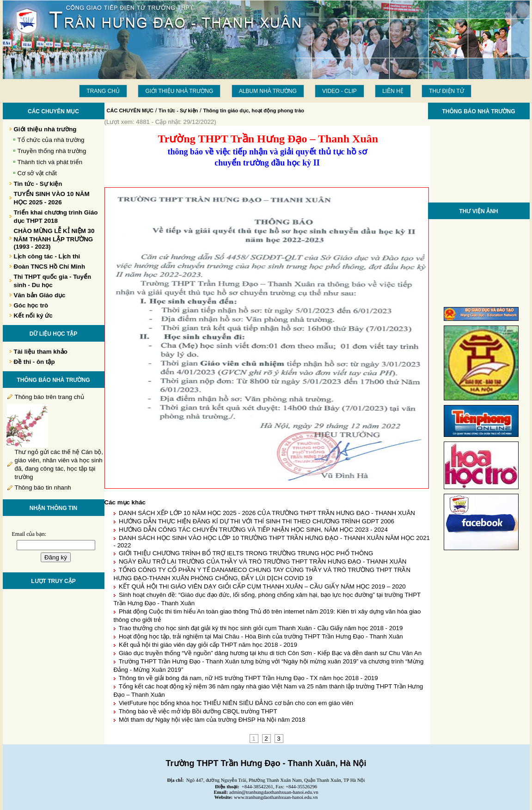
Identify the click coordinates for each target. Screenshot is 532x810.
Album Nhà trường (268, 91)
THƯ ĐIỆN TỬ (446, 91)
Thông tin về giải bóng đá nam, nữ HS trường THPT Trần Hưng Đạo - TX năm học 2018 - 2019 (248, 678)
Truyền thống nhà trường (52, 151)
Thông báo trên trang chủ (49, 397)
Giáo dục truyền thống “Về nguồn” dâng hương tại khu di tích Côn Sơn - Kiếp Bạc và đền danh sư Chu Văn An (270, 653)
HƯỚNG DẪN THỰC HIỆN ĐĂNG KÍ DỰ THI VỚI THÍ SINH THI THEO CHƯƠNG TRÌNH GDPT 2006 (257, 521)
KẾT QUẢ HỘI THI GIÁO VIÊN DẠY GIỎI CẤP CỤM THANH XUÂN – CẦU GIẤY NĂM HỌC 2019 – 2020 (262, 586)
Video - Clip (339, 91)
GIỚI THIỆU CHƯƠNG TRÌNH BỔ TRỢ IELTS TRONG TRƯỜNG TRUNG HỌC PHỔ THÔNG (246, 553)
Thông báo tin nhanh (43, 488)
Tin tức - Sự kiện (178, 110)
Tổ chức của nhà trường (51, 140)
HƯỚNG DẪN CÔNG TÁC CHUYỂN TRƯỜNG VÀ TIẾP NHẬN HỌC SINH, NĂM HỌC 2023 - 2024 (253, 530)
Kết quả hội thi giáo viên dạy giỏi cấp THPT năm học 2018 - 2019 (208, 645)
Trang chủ (103, 91)
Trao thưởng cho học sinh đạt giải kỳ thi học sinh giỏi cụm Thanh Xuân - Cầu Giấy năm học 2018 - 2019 (261, 628)
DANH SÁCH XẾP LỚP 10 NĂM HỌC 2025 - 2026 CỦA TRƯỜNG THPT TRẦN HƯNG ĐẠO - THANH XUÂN (267, 513)
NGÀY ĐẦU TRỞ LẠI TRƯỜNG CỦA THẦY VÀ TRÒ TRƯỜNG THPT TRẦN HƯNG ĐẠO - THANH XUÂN (263, 561)
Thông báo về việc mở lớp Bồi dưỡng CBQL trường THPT (198, 711)
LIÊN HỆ (393, 91)
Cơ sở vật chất (37, 173)
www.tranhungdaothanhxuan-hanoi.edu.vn (276, 797)
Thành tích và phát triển (50, 162)
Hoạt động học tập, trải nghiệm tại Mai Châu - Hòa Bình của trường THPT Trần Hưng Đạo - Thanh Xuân (261, 636)
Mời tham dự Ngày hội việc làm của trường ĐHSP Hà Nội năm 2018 (212, 720)
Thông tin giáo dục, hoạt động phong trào (254, 110)
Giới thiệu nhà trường (179, 91)
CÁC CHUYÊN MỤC (130, 110)
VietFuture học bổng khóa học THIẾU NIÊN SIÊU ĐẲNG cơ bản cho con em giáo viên (236, 703)
